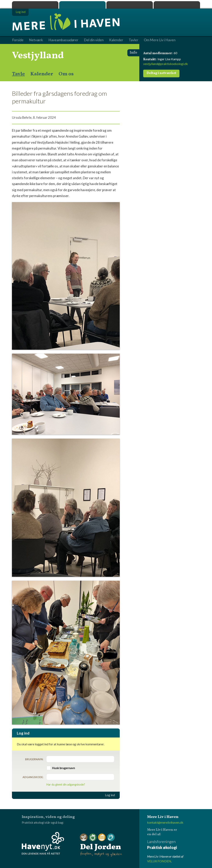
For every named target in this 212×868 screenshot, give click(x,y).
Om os (66, 74)
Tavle (18, 74)
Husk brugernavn (64, 768)
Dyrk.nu (130, 5)
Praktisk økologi (35, 5)
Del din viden (94, 40)
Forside (18, 40)
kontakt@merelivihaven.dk (165, 822)
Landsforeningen (174, 845)
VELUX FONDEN (159, 861)
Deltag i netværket (161, 73)
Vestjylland (38, 56)
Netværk (36, 40)
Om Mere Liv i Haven (160, 40)
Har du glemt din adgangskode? (66, 784)
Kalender (42, 74)
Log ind (110, 795)
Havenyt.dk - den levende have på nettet (43, 843)
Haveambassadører (63, 40)
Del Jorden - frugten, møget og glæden (101, 845)
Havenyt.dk (177, 5)
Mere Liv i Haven (82, 5)
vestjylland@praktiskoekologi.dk (166, 64)
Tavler (134, 40)
